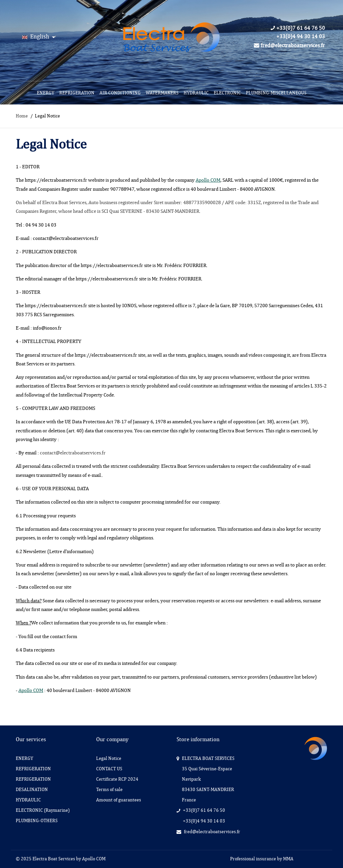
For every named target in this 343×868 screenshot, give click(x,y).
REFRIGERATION (77, 93)
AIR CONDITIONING (120, 93)
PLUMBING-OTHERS (37, 821)
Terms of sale (109, 790)
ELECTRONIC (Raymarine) (43, 810)
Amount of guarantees (119, 800)
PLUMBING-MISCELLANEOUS (276, 93)
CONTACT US (109, 769)
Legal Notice (109, 758)
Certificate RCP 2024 (117, 779)
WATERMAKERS (162, 93)
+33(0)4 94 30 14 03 (301, 36)
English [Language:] (36, 36)
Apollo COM (208, 180)
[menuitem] (46, 93)
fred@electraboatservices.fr (289, 46)
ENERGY (46, 93)
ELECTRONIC (227, 93)
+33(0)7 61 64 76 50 (298, 28)
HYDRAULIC (196, 93)
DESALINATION (32, 790)
